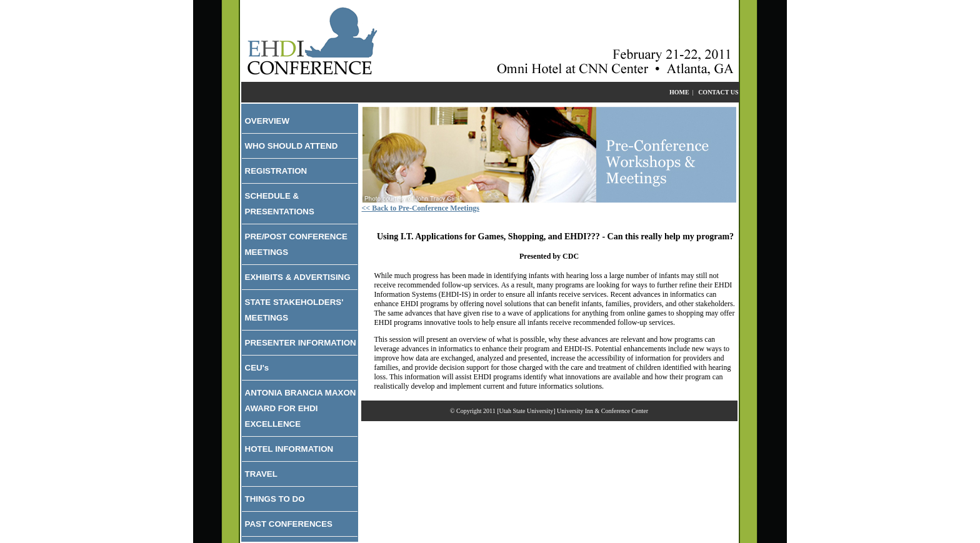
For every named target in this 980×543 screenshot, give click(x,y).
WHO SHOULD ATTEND (292, 146)
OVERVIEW (267, 121)
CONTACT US (718, 92)
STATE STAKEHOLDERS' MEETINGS (294, 310)
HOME (679, 92)
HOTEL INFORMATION (289, 449)
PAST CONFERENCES (289, 524)
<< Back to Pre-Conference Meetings (421, 208)
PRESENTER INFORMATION (301, 343)
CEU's (257, 368)
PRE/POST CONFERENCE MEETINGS (296, 244)
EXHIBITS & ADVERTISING (298, 277)
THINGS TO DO (275, 499)
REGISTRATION (276, 171)
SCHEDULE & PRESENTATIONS (280, 204)
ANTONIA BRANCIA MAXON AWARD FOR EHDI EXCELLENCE (301, 408)
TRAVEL (261, 474)
